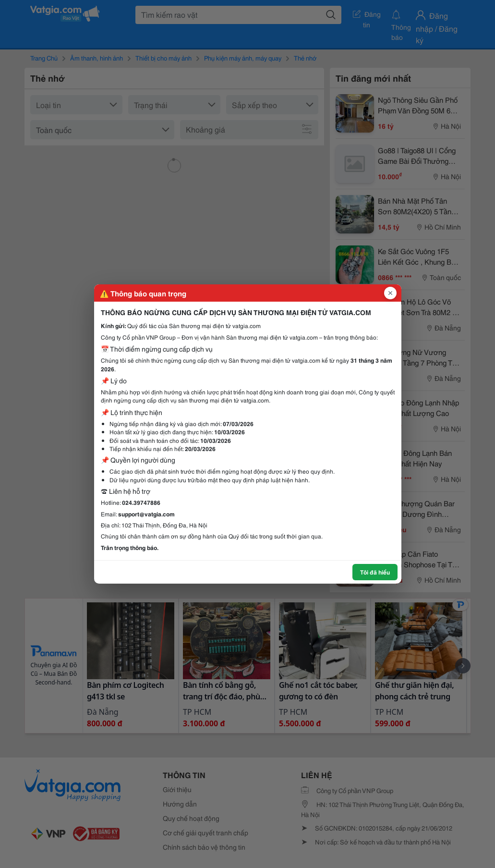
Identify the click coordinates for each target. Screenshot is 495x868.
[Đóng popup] (390, 293)
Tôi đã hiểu (375, 572)
